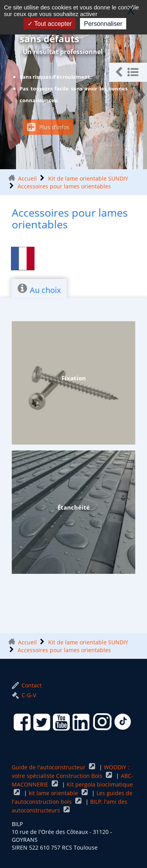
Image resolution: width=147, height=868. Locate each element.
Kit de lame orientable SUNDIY (88, 178)
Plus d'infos (48, 127)
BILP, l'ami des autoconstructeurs (70, 806)
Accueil (27, 178)
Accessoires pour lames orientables (64, 186)
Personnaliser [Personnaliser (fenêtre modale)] (103, 24)
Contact (27, 685)
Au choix (39, 289)
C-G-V (24, 695)
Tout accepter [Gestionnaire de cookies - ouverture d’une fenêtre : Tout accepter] (50, 24)
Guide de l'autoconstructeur (49, 767)
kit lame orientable (54, 793)
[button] (128, 72)
